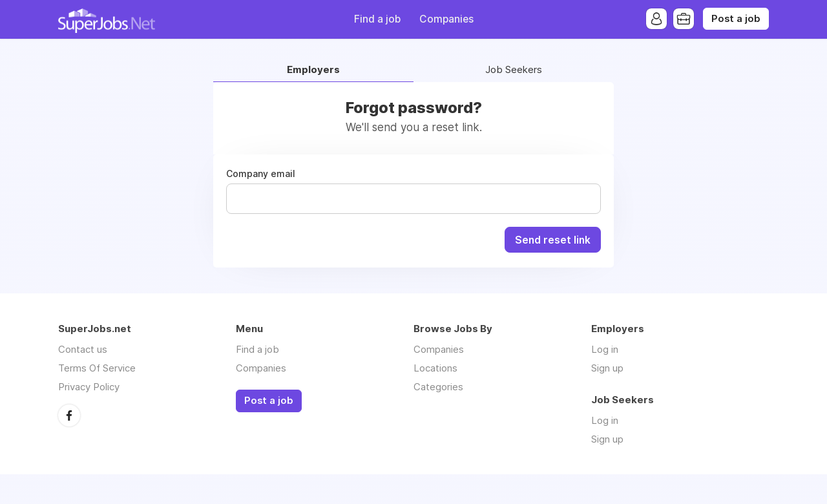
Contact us (83, 349)
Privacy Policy (89, 387)
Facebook (69, 415)
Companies (446, 19)
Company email (261, 174)
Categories (438, 387)
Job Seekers (514, 70)
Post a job (736, 19)
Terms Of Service (97, 368)
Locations (435, 368)
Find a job (377, 19)
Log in (605, 349)
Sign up (607, 368)
